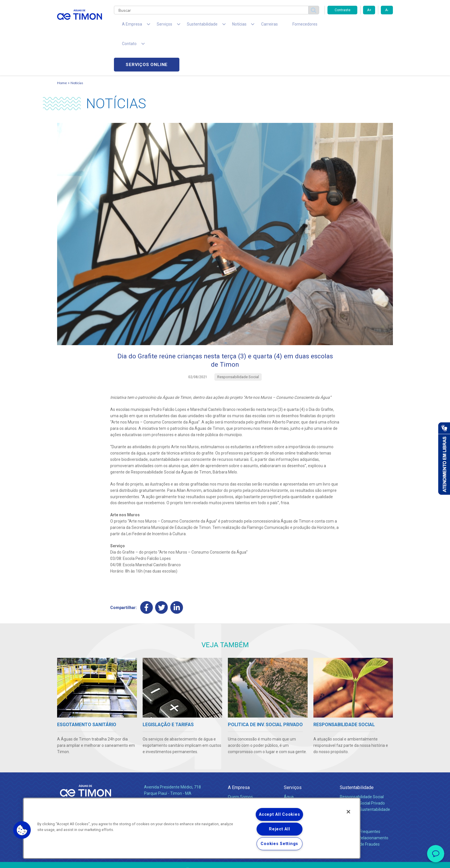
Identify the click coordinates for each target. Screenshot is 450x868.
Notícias (77, 45)
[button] (22, 830)
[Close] (348, 812)
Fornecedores (278, 26)
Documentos (295, 779)
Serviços (293, 750)
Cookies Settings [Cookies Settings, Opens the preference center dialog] (279, 844)
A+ (369, 10)
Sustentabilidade (357, 750)
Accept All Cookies (279, 814)
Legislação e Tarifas (302, 772)
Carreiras (248, 26)
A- (387, 10)
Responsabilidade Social (362, 760)
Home (62, 45)
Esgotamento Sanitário (305, 766)
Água (289, 760)
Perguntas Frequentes (360, 794)
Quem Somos (240, 760)
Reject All (279, 829)
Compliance (239, 766)
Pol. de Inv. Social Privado (362, 766)
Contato (348, 785)
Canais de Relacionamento (364, 801)
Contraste (343, 10)
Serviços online (360, 26)
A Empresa (239, 750)
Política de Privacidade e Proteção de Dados (225, 859)
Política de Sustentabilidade (365, 772)
